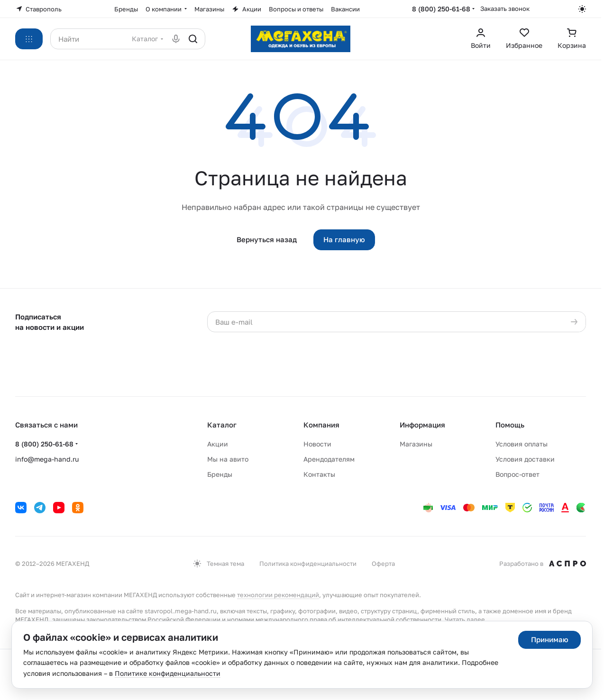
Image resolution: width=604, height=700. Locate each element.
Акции (218, 444)
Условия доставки (525, 459)
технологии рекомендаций (278, 595)
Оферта (383, 564)
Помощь (510, 425)
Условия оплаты (522, 444)
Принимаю (550, 639)
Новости (317, 444)
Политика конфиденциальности (308, 564)
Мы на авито (228, 459)
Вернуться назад (267, 239)
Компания (321, 425)
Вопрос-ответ (517, 474)
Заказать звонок (505, 9)
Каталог (222, 425)
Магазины (416, 444)
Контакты (319, 474)
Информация (422, 425)
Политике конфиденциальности (168, 673)
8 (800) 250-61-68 (441, 9)
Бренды (220, 474)
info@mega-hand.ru (47, 459)
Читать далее (465, 619)
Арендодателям (329, 459)
